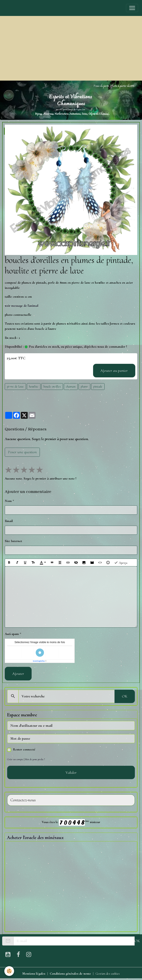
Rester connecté (24, 749)
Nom (8, 501)
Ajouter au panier (114, 370)
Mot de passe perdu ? (35, 759)
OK (125, 696)
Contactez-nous (23, 800)
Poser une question (22, 452)
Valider (71, 772)
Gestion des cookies (108, 974)
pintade (98, 386)
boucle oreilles (52, 386)
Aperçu (121, 563)
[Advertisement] (71, 48)
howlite (34, 386)
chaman (71, 386)
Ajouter (18, 674)
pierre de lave (15, 386)
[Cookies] (9, 971)
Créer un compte (15, 759)
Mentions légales (34, 974)
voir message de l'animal (22, 306)
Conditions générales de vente (70, 974)
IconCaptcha (39, 661)
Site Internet (13, 541)
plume (84, 386)
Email (9, 521)
